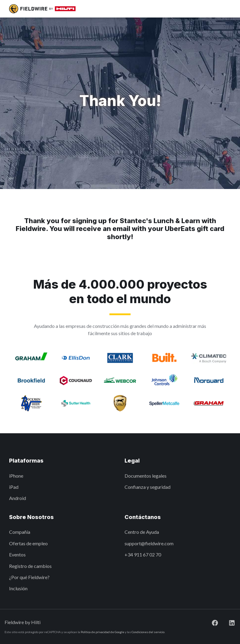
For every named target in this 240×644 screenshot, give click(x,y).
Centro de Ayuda (142, 532)
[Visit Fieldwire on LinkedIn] (227, 622)
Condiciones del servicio (148, 632)
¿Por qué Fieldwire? (29, 577)
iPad (14, 487)
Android (18, 498)
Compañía (20, 532)
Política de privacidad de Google (102, 632)
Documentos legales (146, 476)
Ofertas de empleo (28, 543)
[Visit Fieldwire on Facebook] (210, 622)
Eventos (17, 554)
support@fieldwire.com (149, 543)
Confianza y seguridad (148, 487)
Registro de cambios (30, 566)
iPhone (16, 476)
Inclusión (18, 588)
